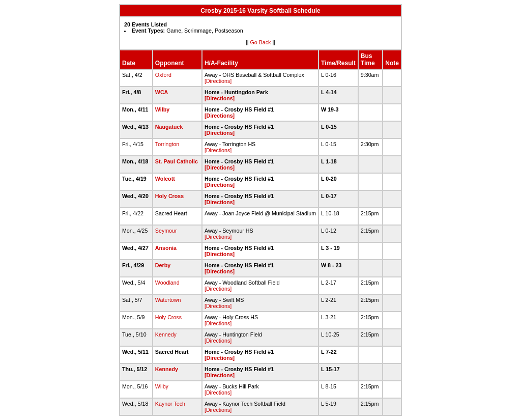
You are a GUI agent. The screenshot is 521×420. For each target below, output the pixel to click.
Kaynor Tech (170, 404)
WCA (162, 92)
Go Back (261, 42)
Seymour (166, 231)
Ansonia (166, 248)
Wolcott (165, 179)
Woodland (167, 283)
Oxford (163, 75)
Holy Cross (169, 196)
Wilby (162, 109)
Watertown (168, 300)
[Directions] (218, 81)
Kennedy (166, 334)
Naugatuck (169, 127)
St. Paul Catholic (177, 161)
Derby (163, 265)
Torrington (167, 144)
